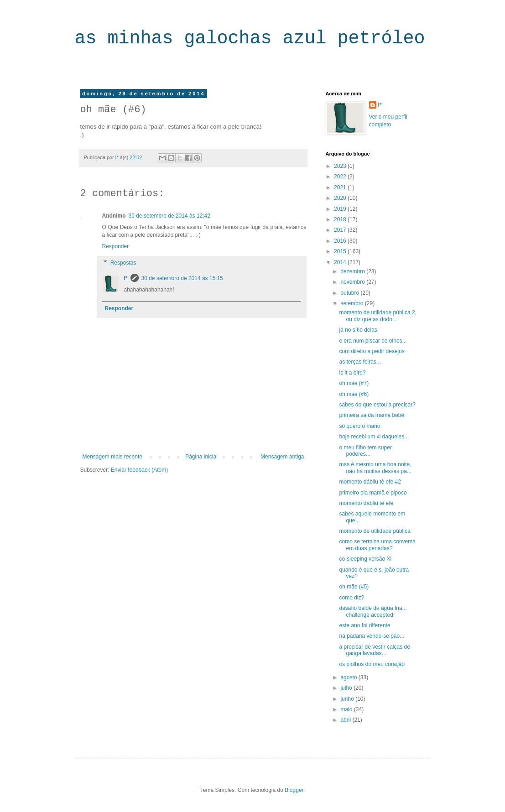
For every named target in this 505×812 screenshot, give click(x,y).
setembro (352, 303)
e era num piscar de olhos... (373, 341)
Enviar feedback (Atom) (139, 470)
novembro (353, 282)
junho (348, 699)
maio (347, 709)
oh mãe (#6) (354, 394)
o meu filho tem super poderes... (365, 451)
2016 (341, 241)
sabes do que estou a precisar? (377, 405)
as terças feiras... (360, 362)
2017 (341, 230)
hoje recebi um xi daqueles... (374, 437)
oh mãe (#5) (354, 587)
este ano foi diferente (364, 625)
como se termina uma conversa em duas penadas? (377, 545)
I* (126, 278)
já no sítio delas (358, 330)
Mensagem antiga (282, 457)
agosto (349, 677)
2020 (341, 198)
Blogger (294, 790)
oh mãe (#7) (354, 383)
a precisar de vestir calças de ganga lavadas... (374, 650)
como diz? (351, 598)
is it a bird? (352, 373)
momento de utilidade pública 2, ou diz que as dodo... (377, 316)
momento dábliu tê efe (366, 503)
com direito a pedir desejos (372, 351)
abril (346, 720)
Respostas (123, 263)
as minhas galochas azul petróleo (250, 39)
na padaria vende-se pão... (372, 636)
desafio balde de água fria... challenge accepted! (373, 611)
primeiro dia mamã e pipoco (373, 493)
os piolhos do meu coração (372, 664)
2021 (341, 187)
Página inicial (201, 457)
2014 (341, 262)
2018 (341, 219)
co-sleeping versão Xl (365, 559)
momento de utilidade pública (375, 531)
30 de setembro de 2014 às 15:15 (182, 278)
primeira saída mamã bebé (372, 415)
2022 (341, 177)
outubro (350, 293)
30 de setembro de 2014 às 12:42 (169, 216)
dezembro (353, 271)
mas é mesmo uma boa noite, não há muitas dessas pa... (375, 468)
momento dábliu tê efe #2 (370, 482)
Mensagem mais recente (112, 457)
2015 (341, 251)
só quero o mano (359, 426)
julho (347, 688)
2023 (341, 166)
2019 (341, 209)
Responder (116, 246)
